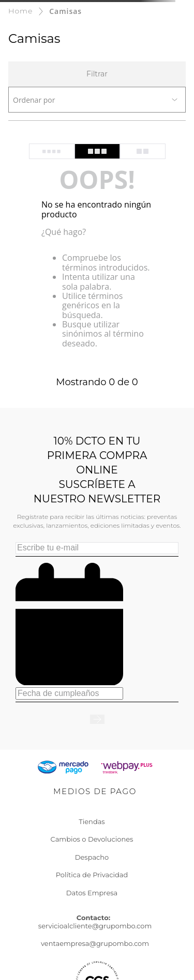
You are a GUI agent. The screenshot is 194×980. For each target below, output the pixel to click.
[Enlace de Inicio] (20, 11)
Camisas (65, 11)
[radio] (52, 151)
